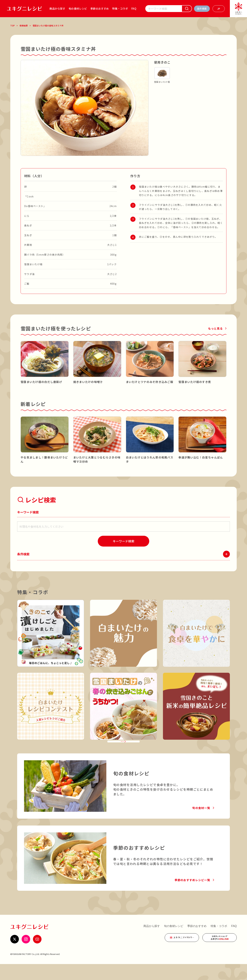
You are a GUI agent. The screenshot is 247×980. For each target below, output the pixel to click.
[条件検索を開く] (202, 9)
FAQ (134, 8)
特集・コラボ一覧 (121, 753)
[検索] (187, 9)
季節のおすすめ (100, 8)
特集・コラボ (120, 8)
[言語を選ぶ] (219, 9)
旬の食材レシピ (78, 8)
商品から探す (57, 8)
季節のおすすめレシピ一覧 (192, 896)
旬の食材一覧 (201, 824)
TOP (13, 25)
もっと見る (215, 328)
